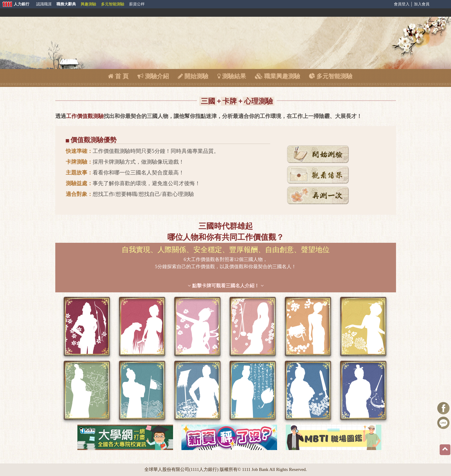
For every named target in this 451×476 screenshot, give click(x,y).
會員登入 (402, 4)
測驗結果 (232, 76)
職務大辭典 (66, 4)
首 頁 (118, 76)
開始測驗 (193, 76)
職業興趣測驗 (278, 76)
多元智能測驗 (113, 4)
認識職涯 (44, 4)
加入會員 (422, 4)
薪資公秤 (137, 4)
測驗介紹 (153, 76)
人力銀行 (15, 4)
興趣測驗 (88, 4)
